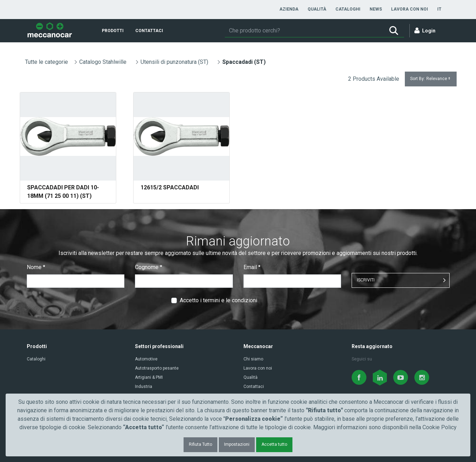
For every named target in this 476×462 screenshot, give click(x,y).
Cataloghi (36, 359)
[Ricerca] (304, 31)
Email (252, 267)
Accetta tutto (274, 444)
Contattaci (254, 387)
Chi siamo (253, 359)
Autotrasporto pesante (157, 368)
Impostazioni (237, 444)
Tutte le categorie (47, 62)
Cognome (149, 267)
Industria (144, 387)
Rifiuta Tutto (200, 444)
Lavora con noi (258, 368)
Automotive (146, 359)
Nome (36, 267)
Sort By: (431, 79)
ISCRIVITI (366, 280)
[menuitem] (289, 9)
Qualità (251, 377)
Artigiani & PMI (149, 377)
